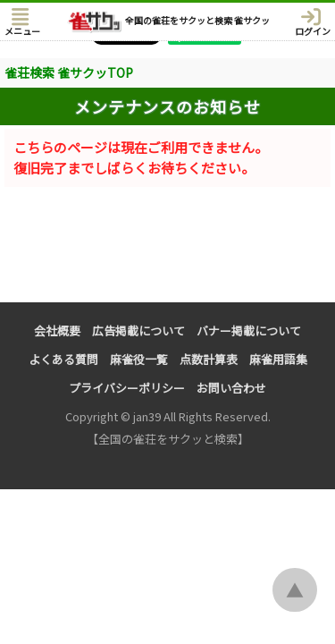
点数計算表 (209, 359)
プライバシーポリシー (127, 388)
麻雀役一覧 (139, 359)
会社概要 (57, 330)
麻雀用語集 (278, 359)
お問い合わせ (231, 388)
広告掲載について (138, 330)
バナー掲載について (249, 330)
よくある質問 (63, 359)
